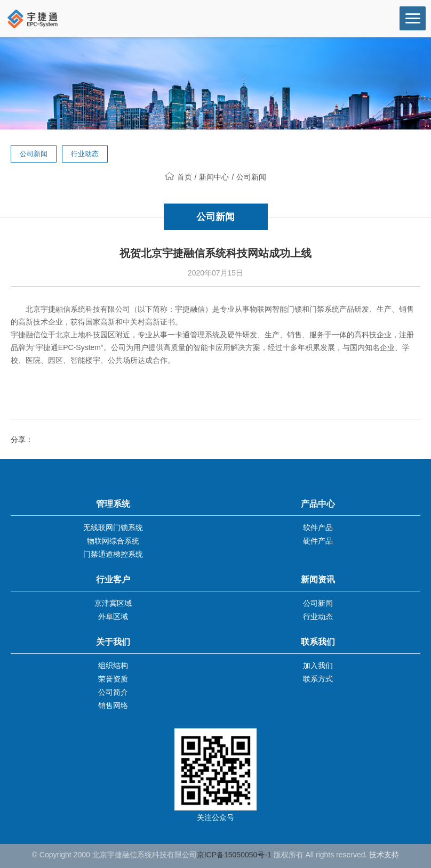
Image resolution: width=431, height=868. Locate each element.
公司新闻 (34, 154)
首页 (178, 177)
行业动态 (85, 154)
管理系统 (113, 504)
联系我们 (318, 642)
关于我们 (113, 642)
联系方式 (318, 679)
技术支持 (384, 855)
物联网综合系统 (113, 541)
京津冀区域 (113, 603)
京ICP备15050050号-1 (234, 855)
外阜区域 (113, 616)
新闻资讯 (318, 579)
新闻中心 (214, 177)
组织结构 (113, 666)
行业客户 (113, 579)
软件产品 (318, 528)
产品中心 (318, 504)
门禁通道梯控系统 (113, 554)
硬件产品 (318, 541)
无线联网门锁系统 (113, 528)
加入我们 (318, 666)
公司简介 (113, 692)
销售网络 (113, 705)
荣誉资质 (113, 679)
